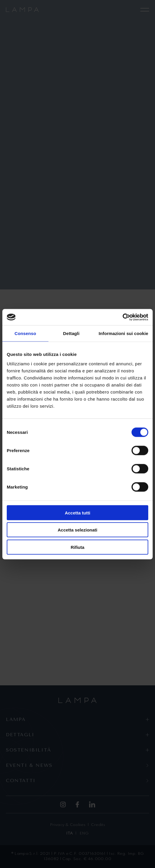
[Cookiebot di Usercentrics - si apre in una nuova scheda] (123, 317)
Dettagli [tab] (71, 333)
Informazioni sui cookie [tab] (123, 333)
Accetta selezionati (77, 530)
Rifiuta (78, 547)
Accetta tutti (78, 513)
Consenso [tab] (25, 333)
